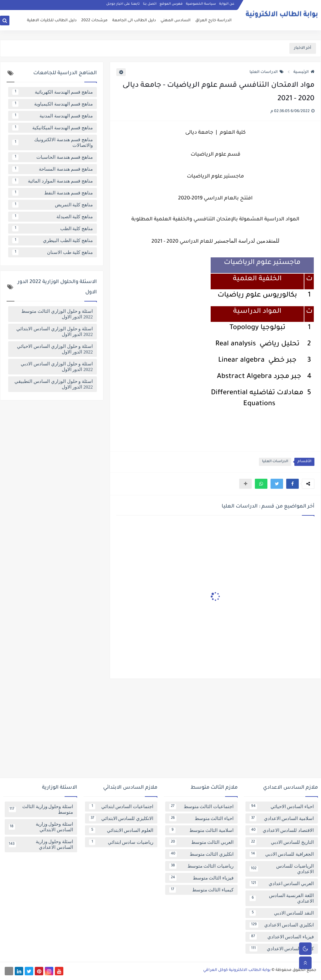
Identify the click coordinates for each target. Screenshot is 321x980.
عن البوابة (227, 5)
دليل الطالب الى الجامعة (134, 21)
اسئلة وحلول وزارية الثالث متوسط (41, 809)
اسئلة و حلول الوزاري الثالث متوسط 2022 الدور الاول (57, 314)
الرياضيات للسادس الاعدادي (282, 869)
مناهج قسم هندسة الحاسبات (53, 157)
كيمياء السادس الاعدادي (282, 949)
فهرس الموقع (171, 5)
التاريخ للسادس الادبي (282, 842)
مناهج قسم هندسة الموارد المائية (53, 181)
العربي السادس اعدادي (282, 884)
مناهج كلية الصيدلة (53, 217)
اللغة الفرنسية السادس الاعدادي (282, 898)
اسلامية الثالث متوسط (201, 830)
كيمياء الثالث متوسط (201, 890)
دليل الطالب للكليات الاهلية (52, 21)
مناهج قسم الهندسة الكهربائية (53, 92)
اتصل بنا (150, 5)
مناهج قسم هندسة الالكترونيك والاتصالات (53, 142)
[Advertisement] (160, 731)
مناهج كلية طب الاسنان (53, 252)
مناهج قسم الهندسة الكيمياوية (53, 104)
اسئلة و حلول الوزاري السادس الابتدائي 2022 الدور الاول (55, 332)
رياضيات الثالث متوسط (201, 866)
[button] (292, 484)
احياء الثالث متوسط (201, 818)
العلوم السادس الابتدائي (121, 830)
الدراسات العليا (267, 72)
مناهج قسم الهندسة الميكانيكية (53, 128)
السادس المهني (176, 21)
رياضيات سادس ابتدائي (121, 842)
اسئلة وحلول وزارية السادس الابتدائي (41, 827)
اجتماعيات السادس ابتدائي (121, 807)
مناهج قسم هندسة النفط (53, 193)
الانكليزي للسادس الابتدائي (121, 818)
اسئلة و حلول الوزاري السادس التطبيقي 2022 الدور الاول (54, 384)
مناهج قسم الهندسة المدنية (53, 116)
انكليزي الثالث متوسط (201, 854)
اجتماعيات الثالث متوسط (201, 807)
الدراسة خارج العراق (213, 21)
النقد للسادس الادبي (282, 913)
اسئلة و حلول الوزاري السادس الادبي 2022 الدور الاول (57, 367)
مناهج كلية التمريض (53, 205)
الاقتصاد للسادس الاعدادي (282, 830)
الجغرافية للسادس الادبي (282, 854)
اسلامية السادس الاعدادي (282, 818)
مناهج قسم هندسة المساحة (53, 169)
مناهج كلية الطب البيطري (53, 240)
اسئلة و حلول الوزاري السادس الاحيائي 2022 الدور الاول (55, 349)
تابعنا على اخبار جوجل (123, 5)
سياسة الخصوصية (201, 5)
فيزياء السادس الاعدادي (282, 937)
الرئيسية (304, 72)
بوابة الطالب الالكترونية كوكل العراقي (237, 970)
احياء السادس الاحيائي (282, 807)
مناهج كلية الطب (53, 229)
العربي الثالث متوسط (201, 842)
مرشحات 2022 (94, 21)
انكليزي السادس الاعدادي (282, 925)
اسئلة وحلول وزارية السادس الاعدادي (41, 844)
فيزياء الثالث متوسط (201, 878)
